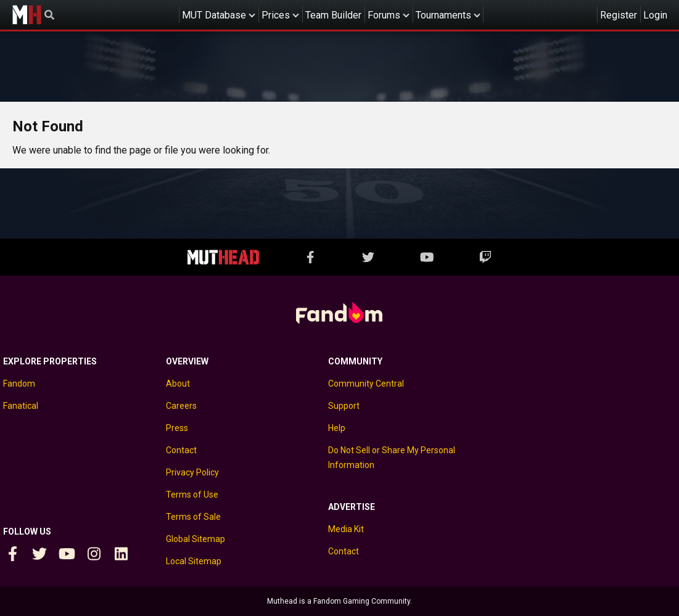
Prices (276, 15)
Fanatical (21, 406)
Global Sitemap (195, 539)
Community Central (366, 384)
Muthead (27, 15)
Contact (181, 450)
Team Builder (333, 15)
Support (344, 406)
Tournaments (443, 15)
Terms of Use (192, 495)
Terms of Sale (193, 517)
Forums (384, 15)
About (178, 384)
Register (619, 15)
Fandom (19, 384)
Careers (181, 406)
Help (337, 428)
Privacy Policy (192, 472)
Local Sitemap (194, 561)
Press (177, 428)
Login (655, 15)
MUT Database (214, 15)
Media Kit (346, 529)
